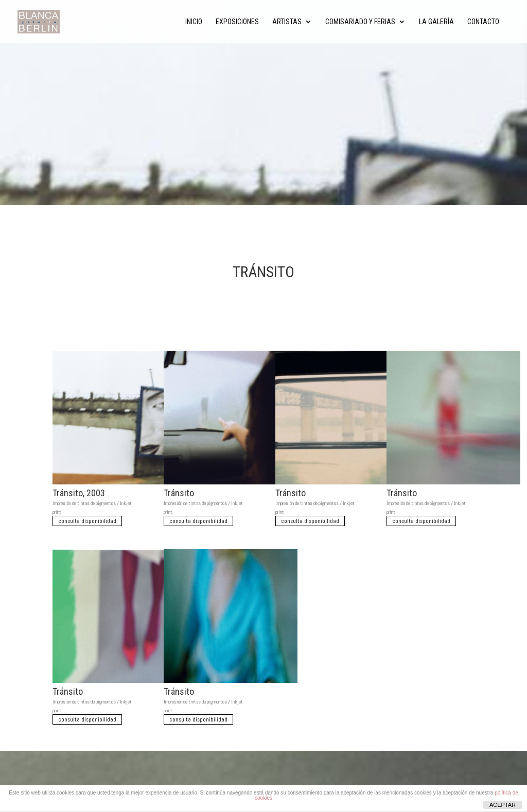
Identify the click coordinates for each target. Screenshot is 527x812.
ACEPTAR (503, 805)
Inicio (194, 22)
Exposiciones (237, 22)
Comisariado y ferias (360, 22)
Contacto (483, 22)
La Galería (436, 22)
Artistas (287, 22)
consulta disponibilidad (87, 521)
